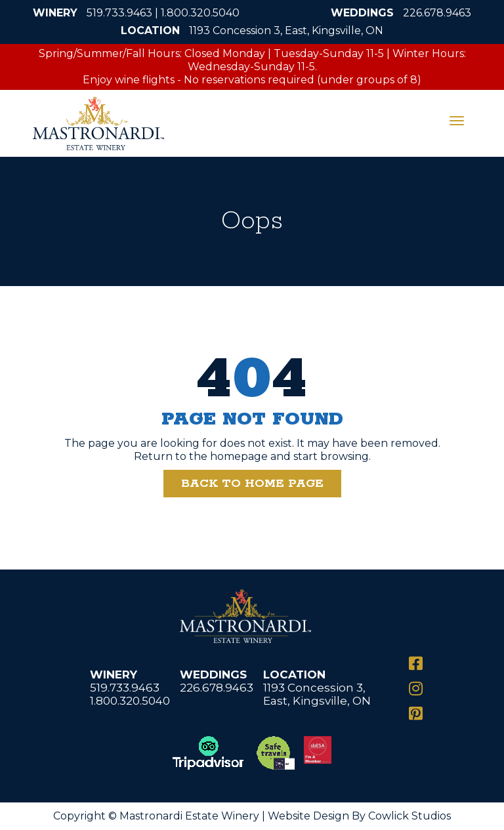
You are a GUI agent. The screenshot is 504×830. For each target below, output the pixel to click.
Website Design (308, 816)
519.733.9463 (119, 13)
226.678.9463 (437, 13)
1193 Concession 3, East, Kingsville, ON (286, 31)
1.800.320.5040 (200, 13)
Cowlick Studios (409, 816)
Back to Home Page (252, 484)
